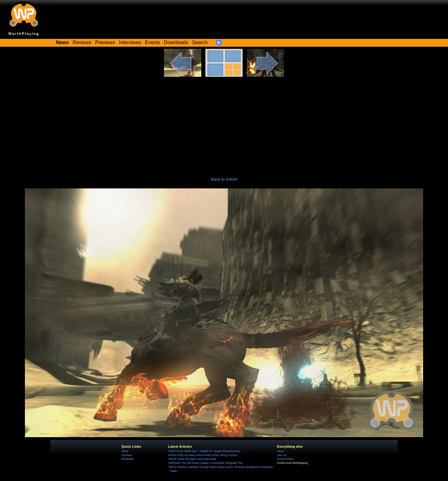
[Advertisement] (224, 123)
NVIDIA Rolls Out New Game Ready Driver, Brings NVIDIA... (204, 455)
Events (152, 42)
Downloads (176, 42)
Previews (105, 42)
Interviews (130, 42)
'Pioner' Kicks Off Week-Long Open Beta (192, 459)
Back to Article (224, 179)
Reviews (82, 42)
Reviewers (128, 459)
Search (200, 42)
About (280, 451)
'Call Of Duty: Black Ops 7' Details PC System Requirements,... (205, 451)
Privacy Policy (285, 459)
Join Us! (282, 455)
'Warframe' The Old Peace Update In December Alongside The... (206, 463)
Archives (126, 455)
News (125, 451)
